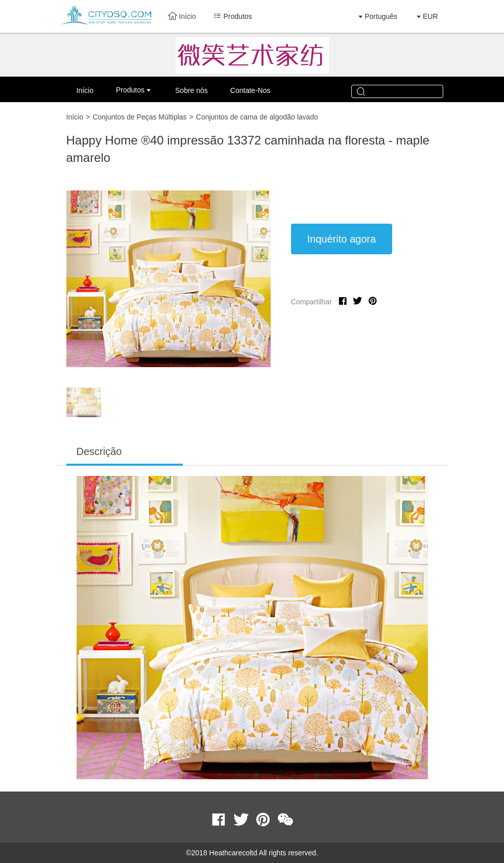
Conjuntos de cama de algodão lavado (257, 117)
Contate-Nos (250, 90)
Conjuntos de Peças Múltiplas (139, 117)
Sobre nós (191, 90)
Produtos (130, 90)
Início (182, 16)
